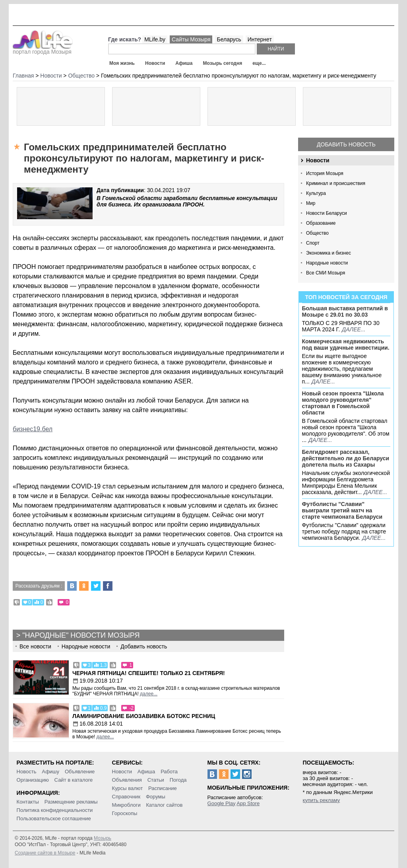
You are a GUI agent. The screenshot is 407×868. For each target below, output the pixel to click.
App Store (248, 803)
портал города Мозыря (43, 49)
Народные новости (327, 263)
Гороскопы (125, 813)
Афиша (184, 63)
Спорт (313, 243)
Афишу (50, 772)
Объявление (80, 772)
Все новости (35, 646)
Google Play (222, 803)
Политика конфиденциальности (55, 810)
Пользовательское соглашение (54, 818)
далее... (354, 329)
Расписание (163, 788)
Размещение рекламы (71, 802)
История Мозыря (325, 173)
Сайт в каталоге (74, 780)
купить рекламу (322, 800)
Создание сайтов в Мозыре (45, 853)
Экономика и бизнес (329, 253)
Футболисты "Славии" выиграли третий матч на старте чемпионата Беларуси (342, 510)
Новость (27, 772)
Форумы (156, 797)
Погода (178, 780)
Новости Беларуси (327, 213)
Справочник (126, 797)
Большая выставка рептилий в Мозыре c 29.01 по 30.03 (345, 311)
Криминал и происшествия (336, 183)
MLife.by (155, 39)
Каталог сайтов (165, 805)
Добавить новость (346, 144)
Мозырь (103, 838)
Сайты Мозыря (191, 39)
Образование (321, 223)
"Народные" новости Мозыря (81, 635)
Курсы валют (128, 788)
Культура (316, 193)
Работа (169, 772)
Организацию (33, 780)
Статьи (156, 780)
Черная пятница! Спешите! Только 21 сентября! (149, 673)
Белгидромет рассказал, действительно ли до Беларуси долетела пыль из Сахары (346, 458)
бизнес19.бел (33, 429)
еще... (259, 63)
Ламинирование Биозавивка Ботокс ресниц (144, 716)
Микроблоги (126, 805)
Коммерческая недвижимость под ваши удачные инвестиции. (346, 344)
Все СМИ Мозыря (326, 273)
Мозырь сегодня (223, 63)
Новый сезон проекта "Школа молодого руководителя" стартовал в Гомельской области (343, 403)
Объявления (127, 780)
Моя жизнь (122, 63)
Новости (155, 63)
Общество (317, 233)
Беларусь (229, 39)
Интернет (260, 39)
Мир (311, 203)
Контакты (28, 802)
